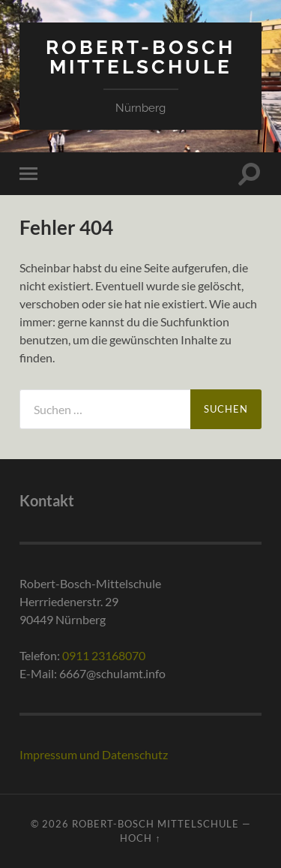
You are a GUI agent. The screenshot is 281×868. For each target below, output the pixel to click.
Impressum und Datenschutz (94, 754)
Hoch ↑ (140, 838)
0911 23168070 (104, 655)
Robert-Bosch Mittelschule (140, 57)
